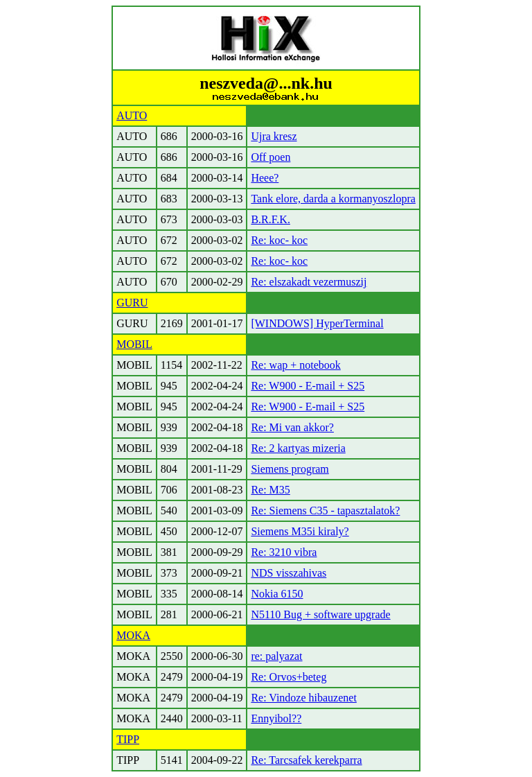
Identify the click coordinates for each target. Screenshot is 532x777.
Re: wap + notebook (295, 365)
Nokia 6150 (277, 594)
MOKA (133, 635)
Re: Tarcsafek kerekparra (306, 760)
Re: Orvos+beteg (289, 677)
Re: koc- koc (279, 240)
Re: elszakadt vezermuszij (309, 282)
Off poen (271, 157)
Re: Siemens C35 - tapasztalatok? (325, 510)
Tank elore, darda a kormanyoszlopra (333, 199)
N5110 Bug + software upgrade (320, 614)
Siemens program (290, 469)
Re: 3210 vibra (284, 552)
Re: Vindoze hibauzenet (303, 698)
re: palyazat (276, 656)
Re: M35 (270, 490)
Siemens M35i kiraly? (300, 531)
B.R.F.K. (271, 219)
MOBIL (134, 344)
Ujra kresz (274, 136)
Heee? (265, 178)
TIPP (128, 739)
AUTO (132, 115)
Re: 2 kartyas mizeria (298, 448)
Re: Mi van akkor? (292, 427)
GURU (132, 303)
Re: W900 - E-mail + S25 (308, 386)
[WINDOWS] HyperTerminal (317, 323)
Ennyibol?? (276, 718)
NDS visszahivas (289, 573)
